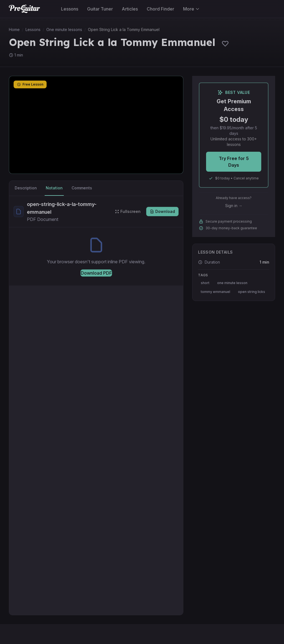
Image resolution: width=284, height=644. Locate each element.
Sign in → (234, 206)
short (205, 283)
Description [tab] (26, 188)
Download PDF (96, 273)
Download (162, 211)
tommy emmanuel (215, 292)
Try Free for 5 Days (234, 162)
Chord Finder (160, 9)
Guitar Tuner (100, 9)
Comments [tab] (82, 188)
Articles (130, 9)
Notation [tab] (54, 188)
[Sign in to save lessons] (225, 43)
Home (14, 29)
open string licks (252, 292)
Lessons (70, 9)
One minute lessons (64, 29)
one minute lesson (232, 283)
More (191, 9)
